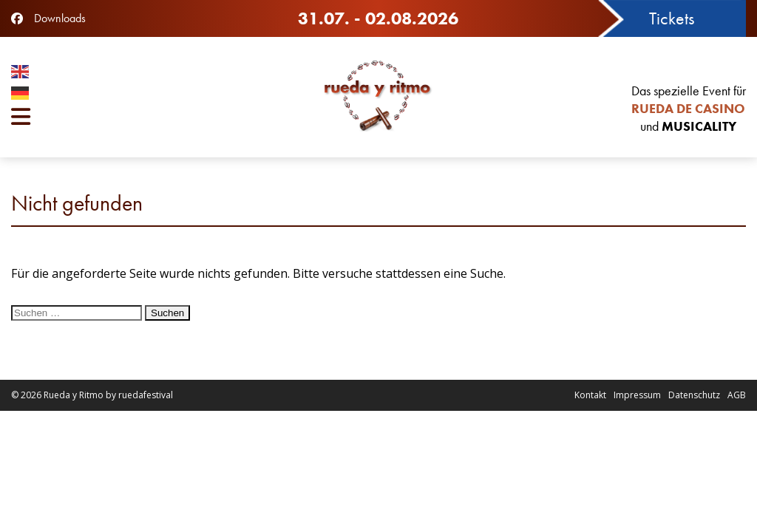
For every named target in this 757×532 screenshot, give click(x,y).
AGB (737, 395)
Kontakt (590, 395)
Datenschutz (694, 395)
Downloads (60, 18)
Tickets (672, 18)
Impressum (637, 395)
